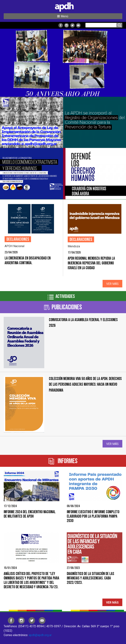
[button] (63, 16)
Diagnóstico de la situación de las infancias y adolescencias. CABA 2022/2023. (90, 578)
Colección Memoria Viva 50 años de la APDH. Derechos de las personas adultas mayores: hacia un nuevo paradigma (85, 385)
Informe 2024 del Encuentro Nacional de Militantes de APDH (30, 514)
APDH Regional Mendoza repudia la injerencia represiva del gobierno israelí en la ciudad (91, 263)
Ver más (112, 284)
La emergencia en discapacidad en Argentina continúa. (28, 261)
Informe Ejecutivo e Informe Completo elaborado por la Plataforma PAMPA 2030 (93, 516)
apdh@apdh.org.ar (40, 635)
